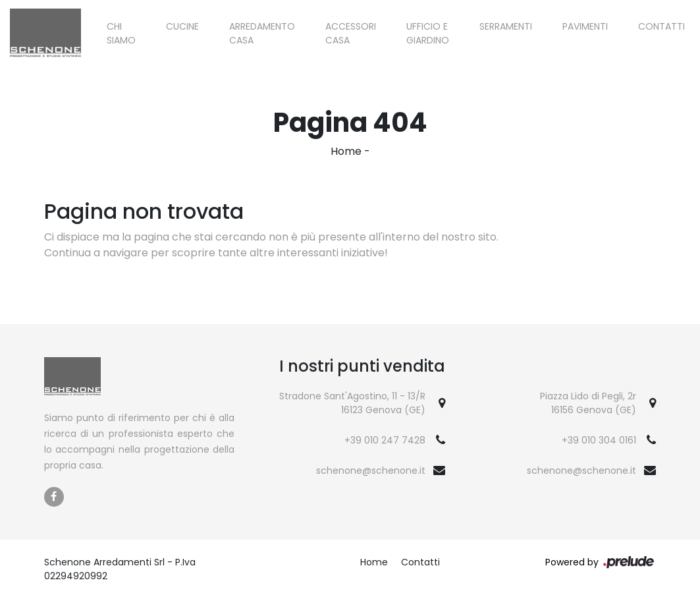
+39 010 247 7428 (385, 440)
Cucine (182, 26)
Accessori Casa (351, 33)
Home (346, 151)
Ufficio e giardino (428, 33)
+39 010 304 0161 (599, 440)
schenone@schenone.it (371, 471)
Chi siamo (121, 33)
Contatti (661, 26)
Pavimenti (585, 26)
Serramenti (506, 26)
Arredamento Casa (262, 33)
